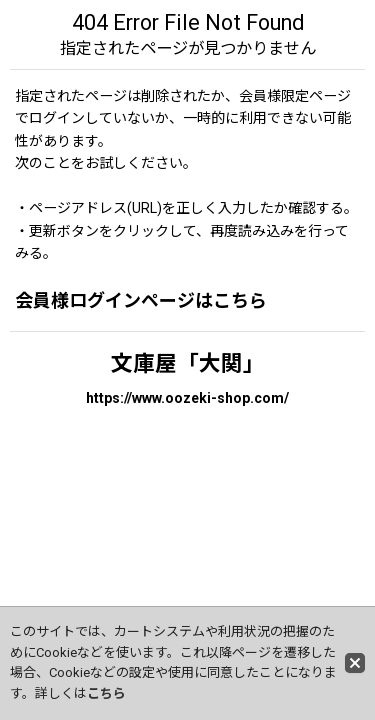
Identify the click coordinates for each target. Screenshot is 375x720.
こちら (106, 693)
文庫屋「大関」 (188, 363)
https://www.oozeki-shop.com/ (187, 398)
